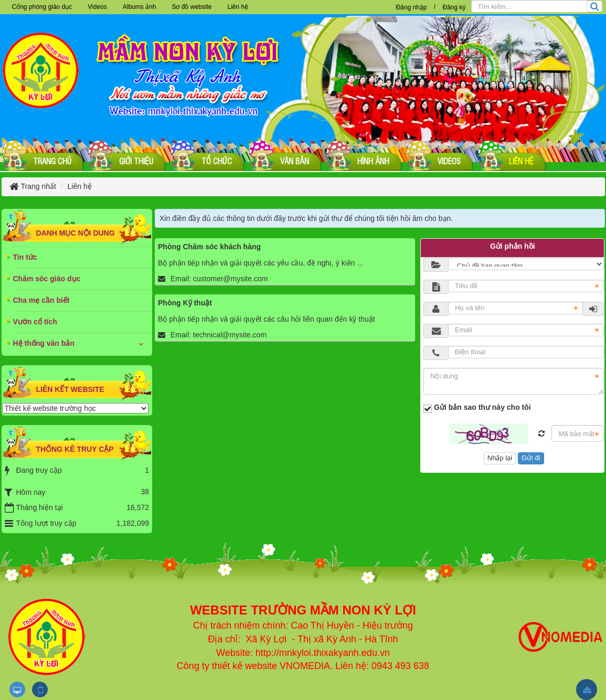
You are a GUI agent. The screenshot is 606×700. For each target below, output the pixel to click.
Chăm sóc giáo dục (47, 279)
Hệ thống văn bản (44, 343)
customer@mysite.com (231, 279)
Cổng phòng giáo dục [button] (42, 7)
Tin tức (25, 257)
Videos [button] (97, 7)
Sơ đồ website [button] (192, 7)
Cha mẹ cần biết (41, 300)
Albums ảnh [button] (140, 7)
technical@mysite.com (230, 335)
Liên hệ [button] (238, 7)
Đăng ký (454, 7)
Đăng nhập (411, 7)
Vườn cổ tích (35, 322)
